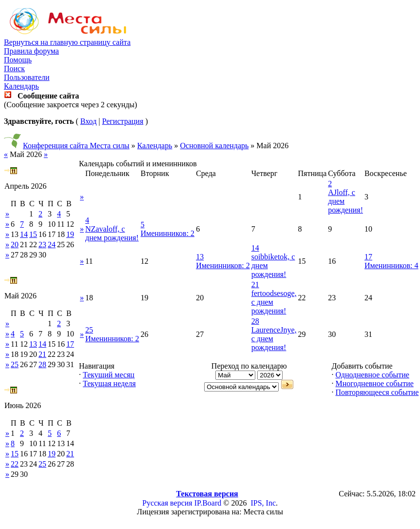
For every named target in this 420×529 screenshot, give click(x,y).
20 (15, 245)
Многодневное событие (374, 383)
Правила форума (31, 51)
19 (70, 234)
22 (15, 464)
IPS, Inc (263, 503)
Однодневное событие (372, 375)
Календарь (21, 86)
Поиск (14, 69)
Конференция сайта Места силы (76, 146)
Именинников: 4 (391, 265)
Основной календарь (215, 146)
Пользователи (27, 77)
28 (42, 364)
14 (24, 234)
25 (15, 364)
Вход (89, 121)
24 (52, 245)
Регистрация (123, 121)
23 (42, 245)
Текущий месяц (109, 375)
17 (70, 344)
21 (42, 354)
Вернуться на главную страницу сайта (67, 42)
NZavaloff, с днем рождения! (112, 233)
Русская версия (167, 503)
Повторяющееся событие (377, 392)
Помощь (18, 60)
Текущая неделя (109, 383)
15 (33, 234)
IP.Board (208, 503)
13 (33, 344)
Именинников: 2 (168, 233)
